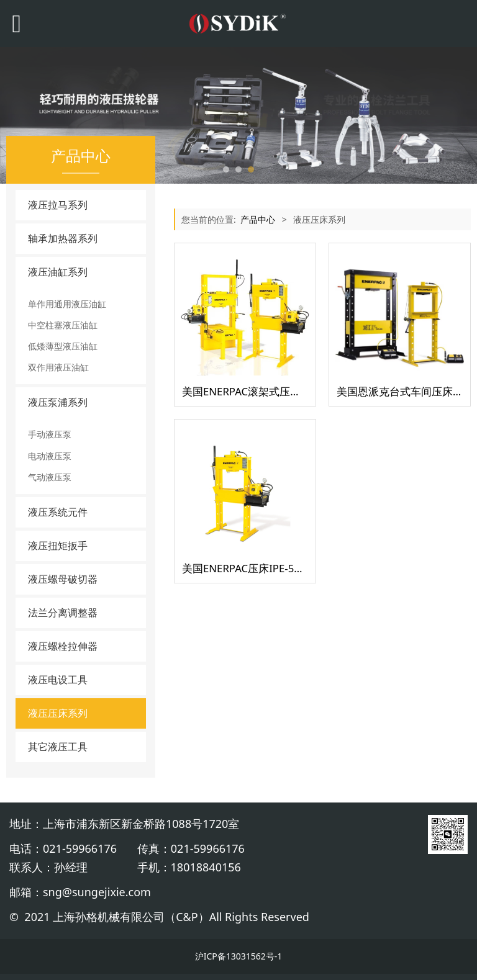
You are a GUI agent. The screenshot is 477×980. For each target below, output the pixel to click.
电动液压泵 (50, 456)
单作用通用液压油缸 (67, 304)
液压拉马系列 (58, 205)
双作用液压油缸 (58, 367)
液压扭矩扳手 (58, 546)
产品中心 (258, 219)
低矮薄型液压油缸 (63, 346)
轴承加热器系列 (63, 238)
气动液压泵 (50, 477)
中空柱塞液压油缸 (63, 325)
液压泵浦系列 (58, 402)
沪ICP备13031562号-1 (239, 956)
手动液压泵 (50, 434)
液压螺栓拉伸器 (63, 646)
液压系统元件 (58, 512)
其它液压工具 (58, 747)
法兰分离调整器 (63, 613)
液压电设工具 (58, 680)
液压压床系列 (58, 713)
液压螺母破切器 (63, 579)
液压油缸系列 (58, 272)
